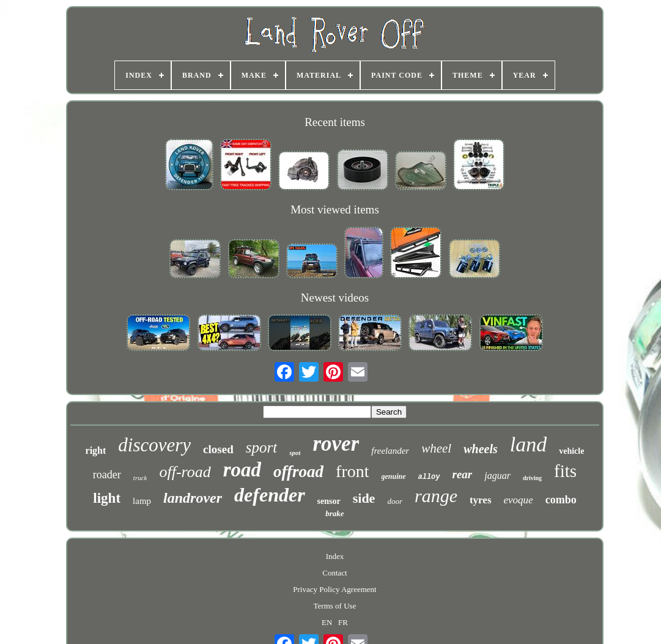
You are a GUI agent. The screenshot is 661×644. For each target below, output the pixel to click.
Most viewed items (335, 209)
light (107, 498)
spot (295, 453)
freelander (390, 451)
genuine (394, 476)
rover (336, 444)
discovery (154, 445)
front (352, 471)
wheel (436, 448)
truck (140, 478)
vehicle (571, 451)
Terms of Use (335, 606)
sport (261, 447)
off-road (185, 472)
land (528, 444)
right (96, 450)
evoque (519, 500)
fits (565, 471)
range (436, 496)
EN (327, 622)
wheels (481, 449)
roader (107, 475)
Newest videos (335, 298)
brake (334, 513)
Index (335, 556)
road (242, 470)
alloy (429, 477)
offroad (298, 472)
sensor (329, 501)
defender (270, 495)
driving (532, 478)
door (395, 501)
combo (561, 500)
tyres (481, 500)
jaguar (497, 476)
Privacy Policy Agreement (334, 589)
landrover (193, 498)
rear (463, 474)
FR (343, 622)
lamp (142, 501)
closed (218, 449)
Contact (334, 573)
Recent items (335, 122)
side (364, 498)
